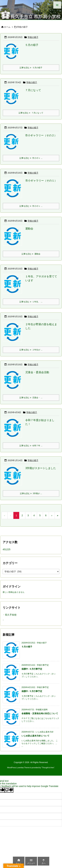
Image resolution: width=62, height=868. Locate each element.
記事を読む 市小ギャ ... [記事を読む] (31, 158)
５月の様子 (32, 45)
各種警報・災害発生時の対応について (40, 713)
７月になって (33, 90)
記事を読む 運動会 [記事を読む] (31, 254)
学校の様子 (33, 37)
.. (3, 619)
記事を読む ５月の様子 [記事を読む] (31, 68)
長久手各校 (11, 615)
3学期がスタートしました (41, 468)
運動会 (29, 229)
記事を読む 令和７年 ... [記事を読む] (31, 446)
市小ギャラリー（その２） (41, 135)
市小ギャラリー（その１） (41, 181)
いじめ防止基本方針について (35, 736)
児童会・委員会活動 (37, 372)
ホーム (7, 27)
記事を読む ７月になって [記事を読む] (31, 113)
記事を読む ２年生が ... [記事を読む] (31, 350)
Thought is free (48, 768)
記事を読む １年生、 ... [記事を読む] (31, 302)
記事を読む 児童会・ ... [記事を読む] (31, 398)
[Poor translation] (9, 790)
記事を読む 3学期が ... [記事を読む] (31, 493)
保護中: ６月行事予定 (32, 669)
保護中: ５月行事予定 (32, 691)
